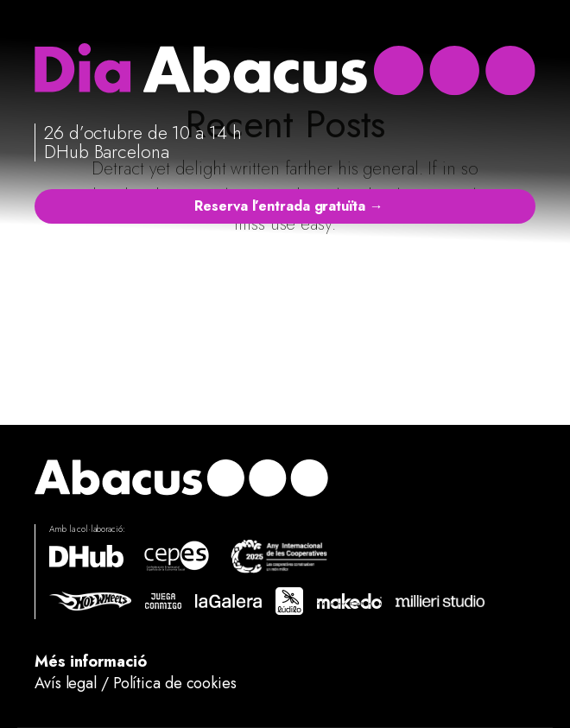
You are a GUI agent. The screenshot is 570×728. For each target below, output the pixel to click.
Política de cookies (175, 683)
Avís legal (66, 683)
